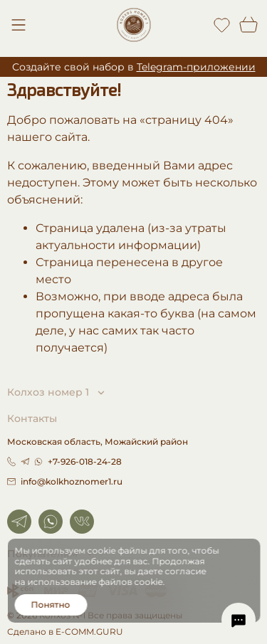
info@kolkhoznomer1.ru (65, 481)
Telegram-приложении (196, 67)
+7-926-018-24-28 (85, 461)
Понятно (51, 605)
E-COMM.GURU (89, 632)
